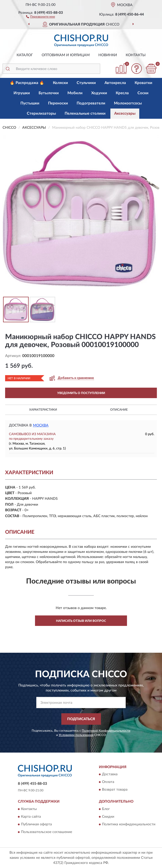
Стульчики (86, 83)
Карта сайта (31, 817)
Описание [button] (119, 410)
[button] (40, 16)
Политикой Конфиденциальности (106, 731)
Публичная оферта (36, 824)
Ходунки (99, 93)
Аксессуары (125, 114)
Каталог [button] (25, 55)
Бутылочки (49, 93)
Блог (106, 809)
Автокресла (115, 83)
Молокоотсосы (128, 103)
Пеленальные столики (85, 114)
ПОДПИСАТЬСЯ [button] (81, 719)
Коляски (60, 83)
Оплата (108, 782)
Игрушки (22, 93)
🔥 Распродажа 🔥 (27, 83)
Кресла (122, 93)
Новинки (108, 55)
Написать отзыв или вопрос (81, 621)
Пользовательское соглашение (47, 832)
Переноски (58, 103)
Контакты (136, 55)
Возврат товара (115, 790)
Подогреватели (91, 103)
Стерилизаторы (41, 114)
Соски (143, 93)
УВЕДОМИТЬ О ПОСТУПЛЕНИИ (81, 393)
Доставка (110, 775)
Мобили (75, 93)
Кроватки (143, 83)
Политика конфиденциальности (129, 824)
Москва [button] (41, 425)
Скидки (108, 817)
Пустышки (30, 103)
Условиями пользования (76, 735)
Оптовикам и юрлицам (66, 55)
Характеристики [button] (43, 410)
